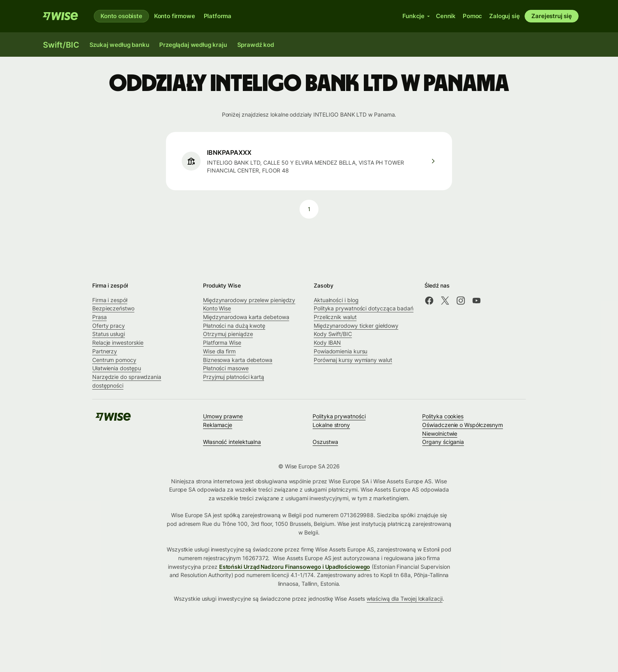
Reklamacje (218, 425)
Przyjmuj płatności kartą (234, 377)
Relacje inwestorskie (118, 342)
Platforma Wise (222, 342)
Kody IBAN (327, 342)
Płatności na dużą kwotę (234, 326)
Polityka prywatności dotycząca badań (364, 308)
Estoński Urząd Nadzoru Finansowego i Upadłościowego (295, 567)
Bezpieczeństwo (113, 308)
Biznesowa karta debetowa (238, 360)
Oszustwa (325, 442)
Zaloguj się (504, 16)
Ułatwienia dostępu (117, 368)
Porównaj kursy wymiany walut (353, 360)
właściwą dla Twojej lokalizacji (404, 599)
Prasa (100, 317)
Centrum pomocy (114, 360)
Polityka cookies (443, 416)
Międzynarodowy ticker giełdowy (356, 326)
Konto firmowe (175, 16)
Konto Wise (217, 308)
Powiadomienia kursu (341, 351)
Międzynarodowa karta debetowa (246, 317)
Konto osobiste (121, 16)
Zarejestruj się (552, 16)
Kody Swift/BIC (333, 334)
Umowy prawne (223, 416)
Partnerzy (105, 351)
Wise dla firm (219, 351)
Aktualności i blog (336, 300)
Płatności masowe (226, 368)
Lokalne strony (331, 425)
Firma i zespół (110, 300)
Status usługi (109, 334)
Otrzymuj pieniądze (228, 334)
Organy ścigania (443, 442)
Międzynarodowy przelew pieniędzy (249, 300)
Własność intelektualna (232, 442)
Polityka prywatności (339, 416)
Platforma (218, 16)
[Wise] (60, 16)
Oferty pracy (109, 326)
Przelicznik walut (335, 317)
